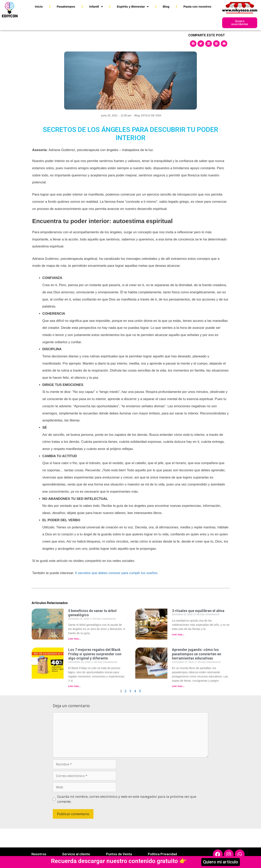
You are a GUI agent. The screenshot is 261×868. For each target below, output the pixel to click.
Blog (166, 6)
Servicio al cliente (76, 854)
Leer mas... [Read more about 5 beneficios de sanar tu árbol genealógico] (74, 639)
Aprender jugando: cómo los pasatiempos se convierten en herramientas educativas (197, 654)
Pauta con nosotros (197, 6)
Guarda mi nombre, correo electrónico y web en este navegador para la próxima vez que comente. (127, 799)
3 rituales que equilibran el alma (198, 611)
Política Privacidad (162, 854)
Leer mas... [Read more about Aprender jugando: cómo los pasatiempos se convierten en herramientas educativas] (178, 686)
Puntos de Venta (119, 854)
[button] (193, 43)
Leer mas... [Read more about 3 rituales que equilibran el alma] (178, 635)
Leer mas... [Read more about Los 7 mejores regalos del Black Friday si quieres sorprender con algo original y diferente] (74, 686)
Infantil (96, 7)
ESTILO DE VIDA (151, 115)
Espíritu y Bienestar (133, 7)
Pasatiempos (66, 6)
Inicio (39, 6)
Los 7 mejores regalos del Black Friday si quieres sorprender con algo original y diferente (95, 654)
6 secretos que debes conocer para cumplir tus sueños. (117, 573)
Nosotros (39, 854)
